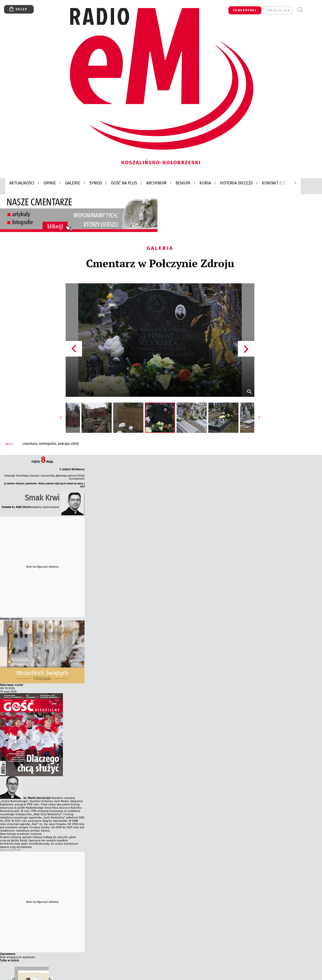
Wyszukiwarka (300, 10)
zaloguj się (278, 10)
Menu (309, 10)
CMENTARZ (30, 444)
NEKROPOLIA (48, 444)
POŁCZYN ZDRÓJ (68, 444)
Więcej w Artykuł (11, 850)
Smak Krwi (42, 498)
